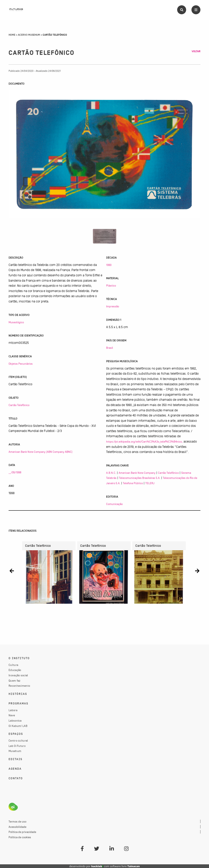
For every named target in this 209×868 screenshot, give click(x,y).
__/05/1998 (15, 472)
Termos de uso (17, 821)
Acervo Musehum (29, 35)
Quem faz (14, 681)
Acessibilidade (17, 827)
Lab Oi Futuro (17, 746)
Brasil (110, 348)
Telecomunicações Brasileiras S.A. (140, 478)
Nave (12, 715)
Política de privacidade (22, 832)
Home (12, 35)
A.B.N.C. (111, 473)
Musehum (15, 751)
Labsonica (15, 721)
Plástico (111, 286)
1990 (109, 265)
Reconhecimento (19, 686)
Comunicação (114, 504)
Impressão (113, 306)
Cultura (13, 665)
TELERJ (150, 483)
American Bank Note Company (137, 473)
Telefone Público (133, 483)
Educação (15, 670)
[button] (12, 571)
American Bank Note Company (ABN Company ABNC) (41, 452)
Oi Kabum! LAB (18, 726)
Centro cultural (18, 741)
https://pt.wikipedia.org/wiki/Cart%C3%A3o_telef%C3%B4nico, (144, 442)
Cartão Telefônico (19, 405)
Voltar (196, 51)
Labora (13, 710)
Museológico (16, 322)
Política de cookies (20, 837)
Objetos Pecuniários (21, 364)
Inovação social (18, 675)
